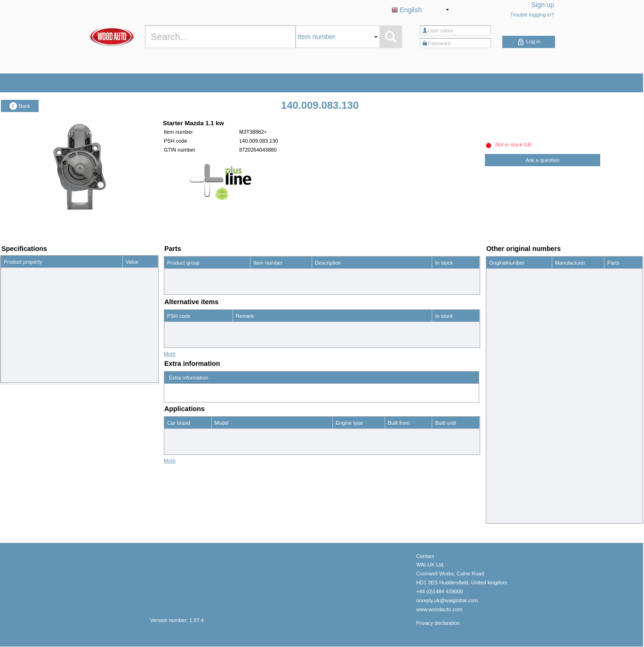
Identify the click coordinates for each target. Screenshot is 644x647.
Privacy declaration (438, 623)
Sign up (543, 5)
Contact (425, 556)
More (170, 354)
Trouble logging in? (532, 15)
